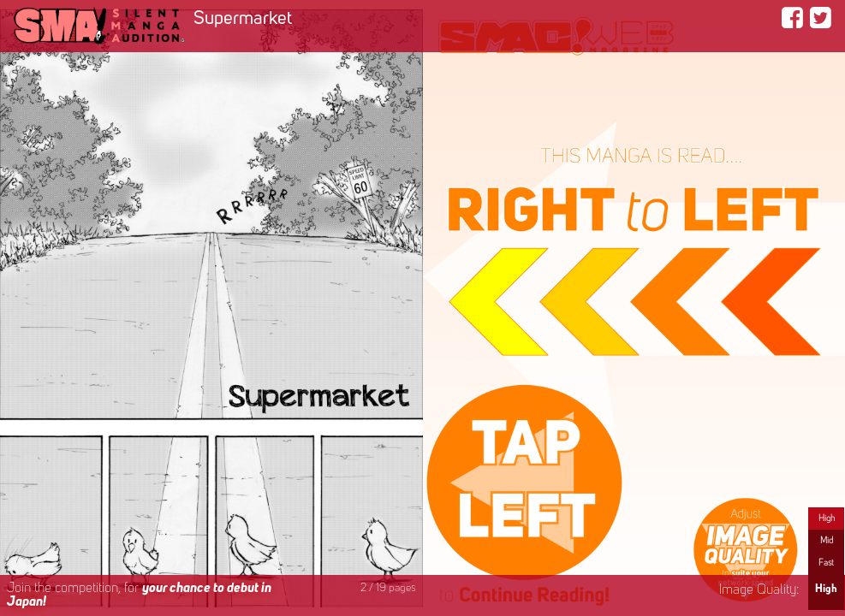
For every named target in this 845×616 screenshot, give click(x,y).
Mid (827, 541)
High (827, 518)
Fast (826, 563)
